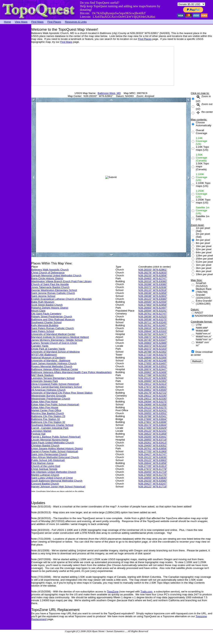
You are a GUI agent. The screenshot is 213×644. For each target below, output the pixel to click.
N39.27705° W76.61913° (153, 466)
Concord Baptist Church (45, 484)
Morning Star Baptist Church (48, 413)
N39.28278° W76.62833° (153, 273)
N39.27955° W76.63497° (153, 363)
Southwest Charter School (46, 322)
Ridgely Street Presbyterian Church (52, 317)
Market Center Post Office (46, 410)
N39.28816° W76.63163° (153, 328)
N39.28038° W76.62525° (153, 317)
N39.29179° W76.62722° (153, 393)
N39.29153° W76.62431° (153, 410)
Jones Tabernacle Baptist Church (50, 287)
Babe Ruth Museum (43, 302)
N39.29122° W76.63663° (153, 460)
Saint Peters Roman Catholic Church (53, 328)
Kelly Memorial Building (45, 325)
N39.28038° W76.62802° (153, 296)
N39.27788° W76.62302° (153, 375)
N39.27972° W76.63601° (153, 387)
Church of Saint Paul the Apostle (50, 284)
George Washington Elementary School (54, 290)
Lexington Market (41, 431)
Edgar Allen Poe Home (44, 402)
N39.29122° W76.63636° (153, 457)
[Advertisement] (16, 83)
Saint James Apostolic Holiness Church (54, 363)
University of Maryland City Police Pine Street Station (62, 393)
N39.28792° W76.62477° (153, 334)
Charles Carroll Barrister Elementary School (57, 387)
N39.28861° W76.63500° (153, 390)
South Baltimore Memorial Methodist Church (57, 481)
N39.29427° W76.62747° (153, 454)
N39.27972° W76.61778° (153, 469)
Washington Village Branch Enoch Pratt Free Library (61, 281)
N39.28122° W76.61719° (153, 487)
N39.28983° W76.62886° (153, 343)
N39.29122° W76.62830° (153, 378)
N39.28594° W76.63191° (153, 311)
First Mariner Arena (42, 463)
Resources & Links (76, 22)
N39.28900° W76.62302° (153, 381)
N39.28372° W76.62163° (153, 346)
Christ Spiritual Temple (44, 469)
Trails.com (146, 592)
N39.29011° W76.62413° (153, 384)
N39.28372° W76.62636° (153, 287)
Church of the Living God (46, 466)
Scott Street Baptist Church (47, 305)
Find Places (54, 22)
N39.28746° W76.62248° (153, 361)
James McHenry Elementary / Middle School (57, 340)
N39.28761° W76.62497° (153, 325)
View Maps (21, 22)
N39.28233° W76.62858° (153, 275)
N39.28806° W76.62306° (153, 358)
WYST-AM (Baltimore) (44, 355)
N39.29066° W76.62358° (153, 404)
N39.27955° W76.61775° (153, 475)
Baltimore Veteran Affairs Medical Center (55, 369)
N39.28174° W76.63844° (153, 425)
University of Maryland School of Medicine (55, 352)
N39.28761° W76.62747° (153, 314)
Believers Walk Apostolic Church (50, 270)
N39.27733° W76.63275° (153, 355)
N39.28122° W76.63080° (153, 299)
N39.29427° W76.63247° (153, 484)
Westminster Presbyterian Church (51, 399)
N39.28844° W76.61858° (153, 463)
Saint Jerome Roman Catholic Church (53, 293)
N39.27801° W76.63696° (153, 422)
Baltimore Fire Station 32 (46, 419)
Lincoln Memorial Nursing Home (50, 440)
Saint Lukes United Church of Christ (52, 478)
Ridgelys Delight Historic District (50, 308)
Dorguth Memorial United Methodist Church (56, 275)
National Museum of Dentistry (48, 358)
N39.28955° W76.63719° (153, 440)
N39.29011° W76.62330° (153, 396)
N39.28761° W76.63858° (153, 448)
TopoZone (113, 592)
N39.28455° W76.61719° (153, 472)
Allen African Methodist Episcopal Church (55, 457)
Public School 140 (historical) (48, 460)
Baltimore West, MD (109, 93)
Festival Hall (38, 434)
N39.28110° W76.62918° (153, 290)
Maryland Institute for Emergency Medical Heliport (60, 337)
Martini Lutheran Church (45, 475)
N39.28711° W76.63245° (153, 322)
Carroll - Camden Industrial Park (50, 428)
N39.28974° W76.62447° (153, 369)
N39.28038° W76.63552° (153, 366)
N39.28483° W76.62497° (153, 308)
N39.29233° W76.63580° (153, 481)
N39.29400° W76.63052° (153, 446)
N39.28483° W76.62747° (153, 278)
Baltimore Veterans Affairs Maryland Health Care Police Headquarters (71, 372)
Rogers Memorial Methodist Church (52, 366)
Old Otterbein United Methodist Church (54, 472)
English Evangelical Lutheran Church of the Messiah (61, 299)
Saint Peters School (43, 331)
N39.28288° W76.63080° (153, 284)
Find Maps (38, 22)
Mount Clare (38, 311)
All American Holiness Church (48, 390)
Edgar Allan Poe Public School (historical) (55, 404)
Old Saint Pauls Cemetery (46, 314)
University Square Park (45, 381)
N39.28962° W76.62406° (153, 372)
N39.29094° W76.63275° (153, 402)
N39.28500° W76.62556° (153, 302)
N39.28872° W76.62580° (153, 337)
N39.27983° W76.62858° (153, 305)
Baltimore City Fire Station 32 (48, 422)
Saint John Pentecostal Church (49, 454)
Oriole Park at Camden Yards (48, 349)
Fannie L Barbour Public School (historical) (56, 437)
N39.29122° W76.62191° (153, 431)
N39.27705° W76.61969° (153, 451)
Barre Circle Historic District (47, 278)
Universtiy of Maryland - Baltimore (51, 361)
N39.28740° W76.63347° (153, 340)
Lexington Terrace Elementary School (53, 378)
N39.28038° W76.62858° (153, 293)
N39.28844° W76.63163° (153, 331)
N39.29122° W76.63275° (153, 407)
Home (7, 22)
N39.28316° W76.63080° (153, 281)
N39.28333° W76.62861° (153, 270)
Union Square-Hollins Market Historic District (57, 448)
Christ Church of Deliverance (48, 273)
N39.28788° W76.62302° (153, 352)
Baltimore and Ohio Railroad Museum (53, 319)
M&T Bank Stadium (43, 375)
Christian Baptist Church (45, 446)
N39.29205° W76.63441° (153, 437)
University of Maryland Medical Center (53, 334)
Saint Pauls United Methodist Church (53, 443)
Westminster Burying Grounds (49, 396)
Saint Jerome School (43, 296)
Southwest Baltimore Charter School (52, 425)
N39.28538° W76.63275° (153, 319)
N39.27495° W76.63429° (153, 428)
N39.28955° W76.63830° (153, 478)
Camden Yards (40, 346)
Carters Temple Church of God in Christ (54, 343)
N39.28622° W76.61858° (153, 434)
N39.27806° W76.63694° (153, 419)
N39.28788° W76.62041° (153, 416)
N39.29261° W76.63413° (153, 443)
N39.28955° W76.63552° (153, 413)
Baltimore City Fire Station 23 (48, 416)
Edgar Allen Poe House (45, 407)
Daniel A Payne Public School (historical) (55, 451)
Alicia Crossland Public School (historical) (55, 384)
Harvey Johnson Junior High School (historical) (58, 487)
